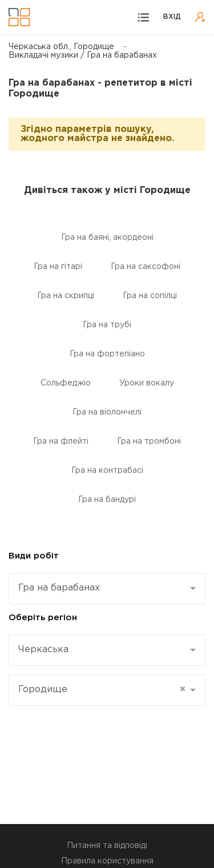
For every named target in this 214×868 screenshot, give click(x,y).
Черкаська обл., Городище (61, 47)
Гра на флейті (61, 441)
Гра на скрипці (66, 296)
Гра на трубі (107, 325)
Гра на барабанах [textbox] (59, 588)
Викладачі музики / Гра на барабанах (83, 55)
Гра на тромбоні (149, 441)
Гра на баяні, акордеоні (107, 238)
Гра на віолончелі (107, 412)
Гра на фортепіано (107, 354)
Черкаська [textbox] (43, 650)
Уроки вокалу (147, 383)
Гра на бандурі (107, 500)
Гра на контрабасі (107, 471)
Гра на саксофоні (146, 267)
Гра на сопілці (150, 296)
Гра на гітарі (58, 267)
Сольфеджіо (66, 383)
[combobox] (107, 588)
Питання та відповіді (107, 846)
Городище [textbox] (102, 690)
